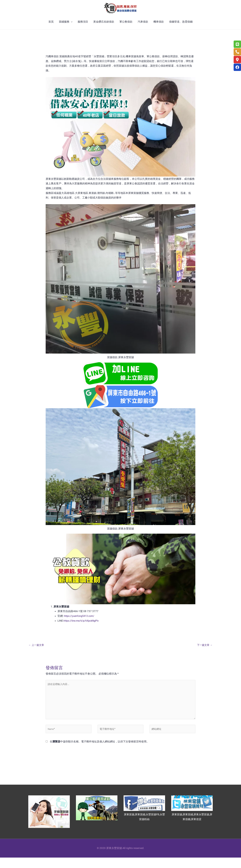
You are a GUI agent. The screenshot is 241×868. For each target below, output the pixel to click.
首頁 (51, 29)
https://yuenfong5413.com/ (80, 623)
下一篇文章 (204, 652)
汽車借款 (143, 29)
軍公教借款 (126, 29)
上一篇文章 (37, 652)
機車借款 (159, 29)
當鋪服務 (64, 29)
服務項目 (83, 29)
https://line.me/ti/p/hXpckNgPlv (82, 628)
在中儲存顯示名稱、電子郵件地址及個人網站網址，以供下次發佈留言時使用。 (99, 752)
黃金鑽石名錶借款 (104, 29)
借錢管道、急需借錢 (181, 29)
